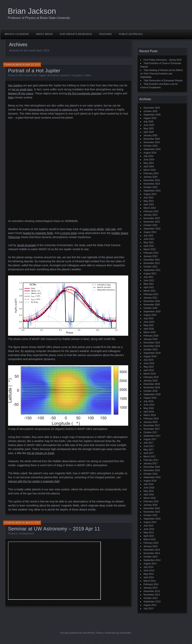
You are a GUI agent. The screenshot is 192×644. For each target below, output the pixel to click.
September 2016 (152, 477)
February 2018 (151, 419)
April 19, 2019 (33, 65)
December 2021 (152, 260)
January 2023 (151, 215)
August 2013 (150, 605)
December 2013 (152, 591)
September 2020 (152, 312)
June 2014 (149, 571)
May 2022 (149, 242)
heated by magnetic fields (38, 233)
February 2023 (151, 211)
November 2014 (152, 553)
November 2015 (152, 512)
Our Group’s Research (76, 34)
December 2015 (152, 508)
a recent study (69, 233)
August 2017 (150, 439)
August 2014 (150, 564)
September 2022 (152, 229)
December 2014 (152, 550)
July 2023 (148, 198)
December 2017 (152, 425)
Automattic (125, 633)
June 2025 (149, 125)
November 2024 (152, 142)
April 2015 (149, 536)
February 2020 (151, 336)
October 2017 (151, 432)
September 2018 (152, 394)
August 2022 (150, 232)
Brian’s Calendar (17, 34)
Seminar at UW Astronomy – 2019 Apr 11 (54, 529)
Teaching (105, 34)
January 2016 (151, 505)
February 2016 (151, 501)
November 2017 (152, 429)
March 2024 (150, 170)
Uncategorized (26, 534)
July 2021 (148, 277)
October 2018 (151, 391)
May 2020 (149, 325)
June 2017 (149, 446)
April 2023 (149, 204)
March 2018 (150, 415)
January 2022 (151, 256)
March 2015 (150, 539)
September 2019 (152, 353)
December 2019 (152, 343)
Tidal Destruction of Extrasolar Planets (163, 81)
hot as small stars (22, 89)
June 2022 (149, 239)
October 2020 (151, 308)
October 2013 (151, 598)
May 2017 (149, 450)
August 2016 (150, 481)
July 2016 (148, 484)
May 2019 (149, 367)
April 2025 (149, 132)
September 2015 (152, 519)
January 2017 (151, 463)
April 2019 (149, 370)
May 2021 (149, 284)
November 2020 (152, 305)
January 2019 (151, 381)
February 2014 (151, 584)
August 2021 (150, 274)
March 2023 (150, 208)
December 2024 (152, 139)
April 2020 (149, 329)
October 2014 (151, 557)
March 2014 (150, 581)
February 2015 (151, 543)
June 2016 (149, 488)
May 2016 (149, 491)
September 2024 (152, 149)
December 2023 (152, 180)
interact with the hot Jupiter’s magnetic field (34, 481)
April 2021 (149, 287)
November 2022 (152, 222)
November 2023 (152, 184)
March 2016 (150, 498)
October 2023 (151, 187)
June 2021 (149, 280)
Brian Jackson (32, 11)
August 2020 (150, 315)
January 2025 (151, 135)
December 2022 (152, 218)
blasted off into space (21, 93)
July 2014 (148, 567)
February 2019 (151, 377)
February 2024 (151, 173)
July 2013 (148, 609)
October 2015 (151, 515)
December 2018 (152, 384)
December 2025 (152, 108)
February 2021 (151, 294)
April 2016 (149, 495)
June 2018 (149, 405)
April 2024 (149, 167)
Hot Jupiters (15, 85)
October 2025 (151, 111)
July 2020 (148, 318)
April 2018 (149, 412)
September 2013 (152, 602)
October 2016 (151, 474)
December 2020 (152, 301)
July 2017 (148, 443)
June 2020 (149, 322)
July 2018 (148, 401)
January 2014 (151, 588)
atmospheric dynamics (59, 75)
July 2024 (148, 156)
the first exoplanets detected (85, 93)
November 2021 (152, 263)
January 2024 (151, 177)
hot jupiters (77, 75)
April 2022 (149, 246)
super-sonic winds (93, 229)
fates (11, 97)
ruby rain (110, 229)
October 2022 (151, 225)
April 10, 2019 (33, 523)
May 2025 (149, 129)
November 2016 (152, 470)
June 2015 (149, 529)
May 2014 (149, 574)
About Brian (44, 34)
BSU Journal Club (28, 75)
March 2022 (150, 249)
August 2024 (150, 153)
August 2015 (150, 522)
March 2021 (150, 291)
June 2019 (149, 363)
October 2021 (151, 267)
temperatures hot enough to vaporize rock (53, 110)
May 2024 (149, 163)
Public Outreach (131, 34)
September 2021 (152, 270)
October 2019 (151, 350)
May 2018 (149, 408)
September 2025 (152, 115)
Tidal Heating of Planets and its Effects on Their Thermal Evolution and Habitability (162, 74)
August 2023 (150, 194)
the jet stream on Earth (41, 453)
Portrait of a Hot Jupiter (34, 71)
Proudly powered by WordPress (78, 633)
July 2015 (148, 526)
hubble (87, 75)
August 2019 (150, 356)
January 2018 (151, 422)
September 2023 (152, 191)
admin (19, 65)
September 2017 (152, 436)
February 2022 (151, 253)
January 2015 (151, 546)
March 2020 (150, 332)
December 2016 (152, 467)
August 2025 (150, 118)
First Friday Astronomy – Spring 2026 (162, 60)
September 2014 (152, 560)
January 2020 (151, 339)
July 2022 (148, 236)
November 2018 (152, 388)
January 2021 (151, 298)
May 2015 (149, 533)
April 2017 (149, 453)
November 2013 (152, 595)
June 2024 (149, 160)
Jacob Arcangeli (26, 245)
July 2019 (148, 360)
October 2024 (151, 146)
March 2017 (150, 457)
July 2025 (148, 122)
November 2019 (152, 346)
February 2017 (151, 460)
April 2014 (149, 577)
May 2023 (149, 201)
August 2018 (150, 398)
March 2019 (150, 374)
